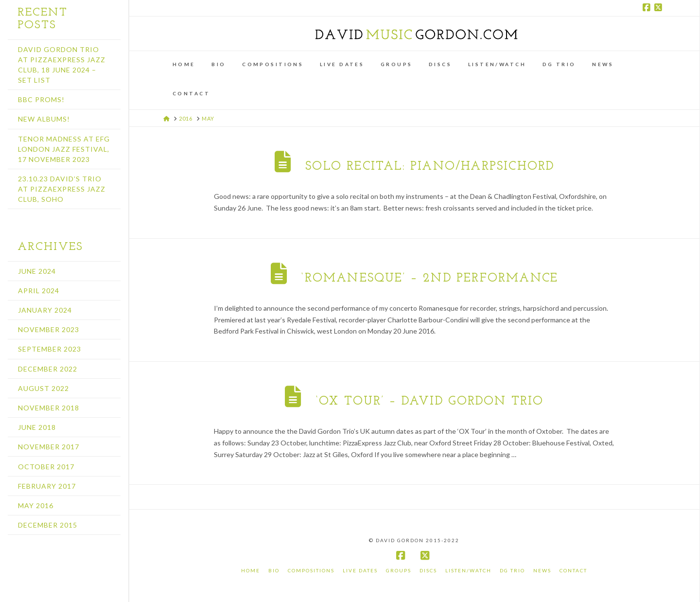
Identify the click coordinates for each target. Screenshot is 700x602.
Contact (573, 570)
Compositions (311, 570)
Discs (428, 570)
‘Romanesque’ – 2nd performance (430, 278)
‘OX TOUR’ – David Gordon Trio (430, 401)
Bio (274, 570)
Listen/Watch (468, 570)
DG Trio (512, 570)
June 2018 (37, 427)
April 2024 (39, 291)
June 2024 (37, 271)
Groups (399, 570)
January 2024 (45, 310)
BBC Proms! (41, 99)
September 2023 (50, 349)
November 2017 (49, 447)
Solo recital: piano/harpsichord (430, 167)
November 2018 (49, 408)
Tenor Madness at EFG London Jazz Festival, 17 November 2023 (64, 149)
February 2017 (47, 486)
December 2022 (48, 369)
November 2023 (49, 329)
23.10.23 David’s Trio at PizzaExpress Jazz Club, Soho (62, 189)
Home (251, 570)
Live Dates (360, 570)
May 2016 (36, 505)
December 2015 (48, 525)
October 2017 (46, 467)
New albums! (44, 119)
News (542, 570)
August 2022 (44, 388)
